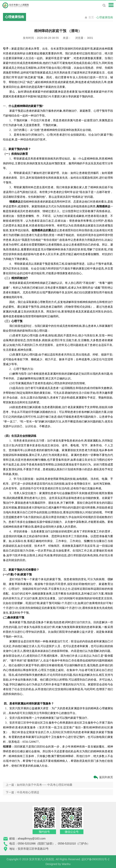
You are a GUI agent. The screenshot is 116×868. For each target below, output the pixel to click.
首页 (91, 17)
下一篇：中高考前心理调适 (22, 792)
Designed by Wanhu (58, 864)
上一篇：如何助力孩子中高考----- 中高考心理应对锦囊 (39, 785)
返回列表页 (103, 777)
